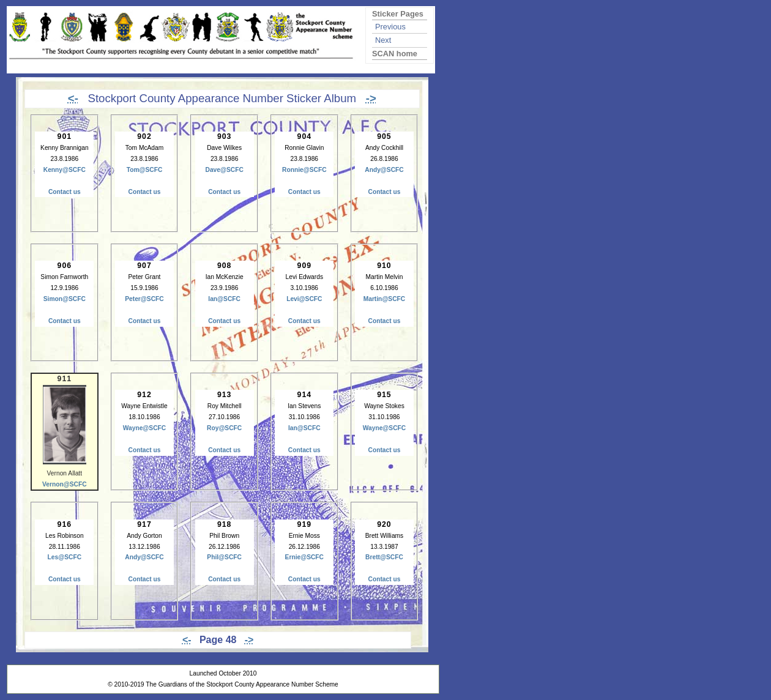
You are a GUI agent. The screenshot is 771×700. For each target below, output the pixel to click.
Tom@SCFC (145, 170)
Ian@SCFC (224, 299)
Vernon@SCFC (65, 484)
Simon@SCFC (65, 299)
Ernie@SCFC (304, 557)
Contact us (65, 192)
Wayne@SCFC (144, 428)
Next (383, 40)
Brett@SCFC (384, 557)
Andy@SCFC (384, 170)
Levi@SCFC (304, 299)
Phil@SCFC (224, 557)
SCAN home (395, 54)
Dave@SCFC (224, 170)
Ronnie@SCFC (304, 170)
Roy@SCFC (224, 428)
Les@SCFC (65, 557)
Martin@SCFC (385, 299)
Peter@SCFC (144, 299)
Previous (390, 27)
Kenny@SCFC (65, 170)
